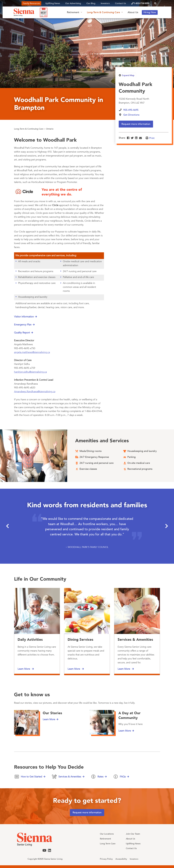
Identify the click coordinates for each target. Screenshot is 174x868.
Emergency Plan (23, 325)
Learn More (24, 669)
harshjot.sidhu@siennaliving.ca (30, 372)
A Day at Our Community (130, 716)
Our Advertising (73, 3)
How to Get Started (31, 777)
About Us (133, 12)
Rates (100, 777)
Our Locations (107, 834)
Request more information (136, 124)
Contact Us (120, 3)
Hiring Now (150, 12)
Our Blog (91, 3)
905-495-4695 (131, 110)
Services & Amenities (135, 640)
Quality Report (22, 333)
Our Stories (52, 713)
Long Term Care (108, 844)
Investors (105, 3)
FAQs (123, 777)
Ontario (50, 129)
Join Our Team (133, 834)
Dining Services (80, 640)
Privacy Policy (106, 859)
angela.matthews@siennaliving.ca (32, 352)
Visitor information (24, 317)
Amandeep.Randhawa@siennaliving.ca (35, 392)
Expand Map (128, 75)
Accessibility (121, 859)
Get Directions (131, 115)
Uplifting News (53, 3)
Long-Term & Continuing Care (103, 12)
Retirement (73, 12)
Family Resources (31, 3)
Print (152, 138)
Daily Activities (30, 640)
